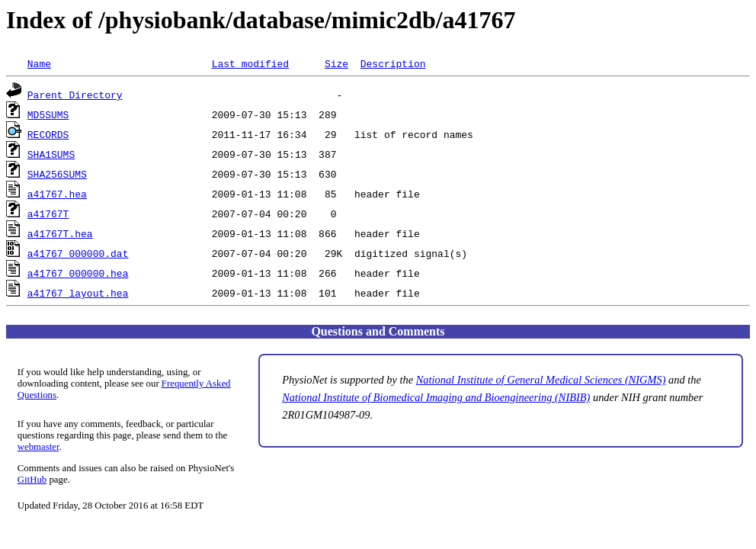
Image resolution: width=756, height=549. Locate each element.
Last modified (250, 63)
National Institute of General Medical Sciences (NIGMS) (541, 380)
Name (39, 63)
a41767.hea (57, 194)
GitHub (32, 480)
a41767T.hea (60, 233)
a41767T (48, 213)
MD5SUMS (48, 114)
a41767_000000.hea (78, 273)
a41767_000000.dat (78, 253)
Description (393, 63)
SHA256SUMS (57, 174)
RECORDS (48, 134)
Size (336, 63)
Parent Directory (75, 95)
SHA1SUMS (51, 154)
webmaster (38, 447)
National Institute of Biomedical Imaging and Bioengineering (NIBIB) (436, 397)
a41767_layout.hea (78, 293)
